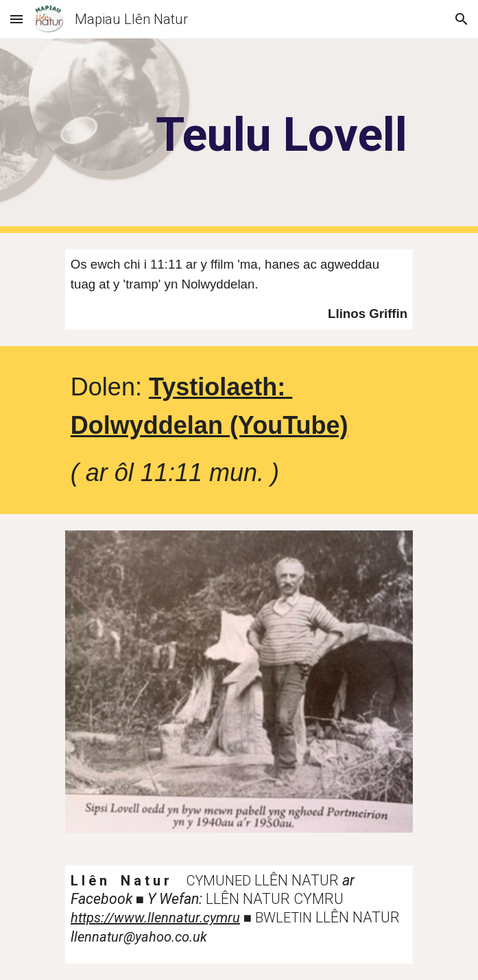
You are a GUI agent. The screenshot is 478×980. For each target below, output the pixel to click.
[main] (239, 135)
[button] (16, 19)
